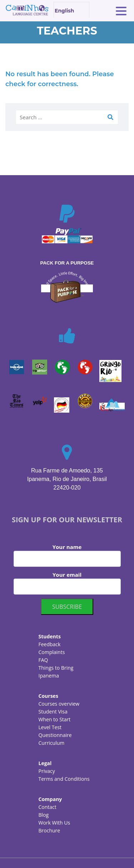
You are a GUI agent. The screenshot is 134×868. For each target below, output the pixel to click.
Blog (44, 815)
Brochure (49, 830)
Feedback (50, 644)
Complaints (52, 652)
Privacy (47, 771)
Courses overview (59, 704)
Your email (67, 583)
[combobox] (71, 10)
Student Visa (53, 712)
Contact (48, 807)
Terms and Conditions (64, 779)
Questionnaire (55, 735)
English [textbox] (64, 11)
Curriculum (52, 743)
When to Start (55, 719)
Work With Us (54, 823)
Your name (67, 555)
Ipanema (49, 676)
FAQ (43, 660)
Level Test (50, 727)
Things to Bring (56, 668)
